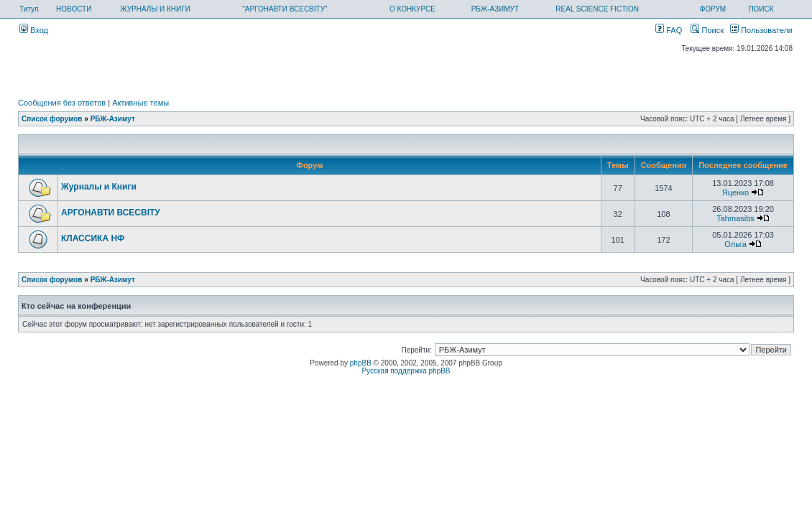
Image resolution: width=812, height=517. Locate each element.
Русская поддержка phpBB (406, 371)
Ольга (735, 244)
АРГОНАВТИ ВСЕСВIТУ (111, 213)
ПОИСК (761, 9)
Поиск (707, 30)
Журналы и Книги (99, 187)
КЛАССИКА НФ (93, 238)
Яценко (735, 192)
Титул (29, 9)
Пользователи (761, 30)
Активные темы (140, 103)
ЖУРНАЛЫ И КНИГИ (155, 9)
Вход (34, 30)
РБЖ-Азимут (113, 119)
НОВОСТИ (74, 9)
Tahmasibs (735, 218)
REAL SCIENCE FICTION (597, 9)
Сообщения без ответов (62, 103)
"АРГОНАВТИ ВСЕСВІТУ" (285, 9)
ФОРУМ (713, 9)
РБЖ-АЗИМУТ (495, 9)
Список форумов (52, 119)
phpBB (361, 363)
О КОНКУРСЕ (412, 9)
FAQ (669, 30)
